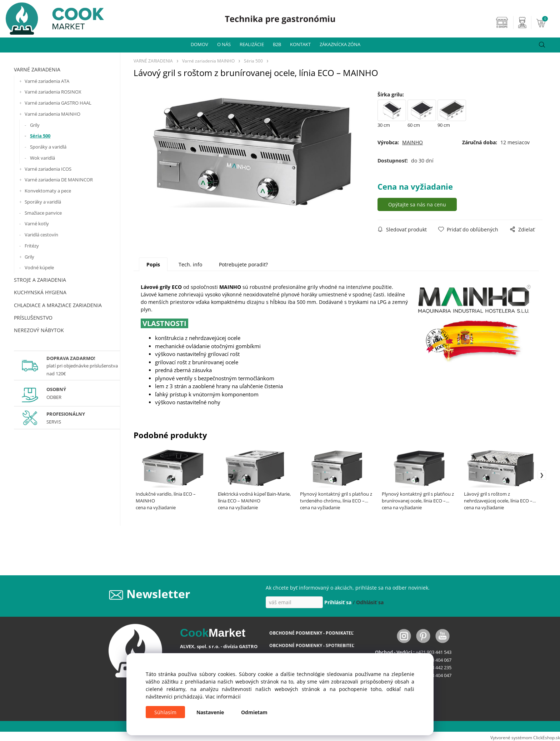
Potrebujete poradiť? (243, 264)
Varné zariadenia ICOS (48, 169)
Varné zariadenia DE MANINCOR (59, 180)
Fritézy (32, 246)
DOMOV (199, 44)
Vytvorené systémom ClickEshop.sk (525, 737)
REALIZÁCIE (252, 44)
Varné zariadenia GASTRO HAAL (58, 103)
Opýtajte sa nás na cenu (417, 204)
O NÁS (224, 44)
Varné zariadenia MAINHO (52, 114)
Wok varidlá (42, 158)
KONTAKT (300, 44)
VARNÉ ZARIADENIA (37, 69)
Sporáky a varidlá (48, 147)
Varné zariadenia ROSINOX (53, 92)
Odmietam (254, 712)
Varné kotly (37, 224)
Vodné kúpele (39, 267)
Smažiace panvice (43, 213)
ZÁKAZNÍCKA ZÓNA (340, 44)
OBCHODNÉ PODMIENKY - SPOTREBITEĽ (312, 645)
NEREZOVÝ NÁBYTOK (39, 330)
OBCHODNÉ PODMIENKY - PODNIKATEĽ (311, 633)
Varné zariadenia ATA (47, 81)
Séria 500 (40, 136)
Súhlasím (165, 712)
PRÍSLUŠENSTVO (33, 318)
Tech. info (190, 264)
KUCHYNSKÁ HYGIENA (40, 292)
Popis (153, 264)
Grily (35, 125)
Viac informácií (223, 697)
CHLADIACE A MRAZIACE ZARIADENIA (58, 305)
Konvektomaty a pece (48, 191)
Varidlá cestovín (41, 235)
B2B (277, 44)
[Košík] (547, 22)
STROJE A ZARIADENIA (40, 280)
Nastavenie (210, 712)
